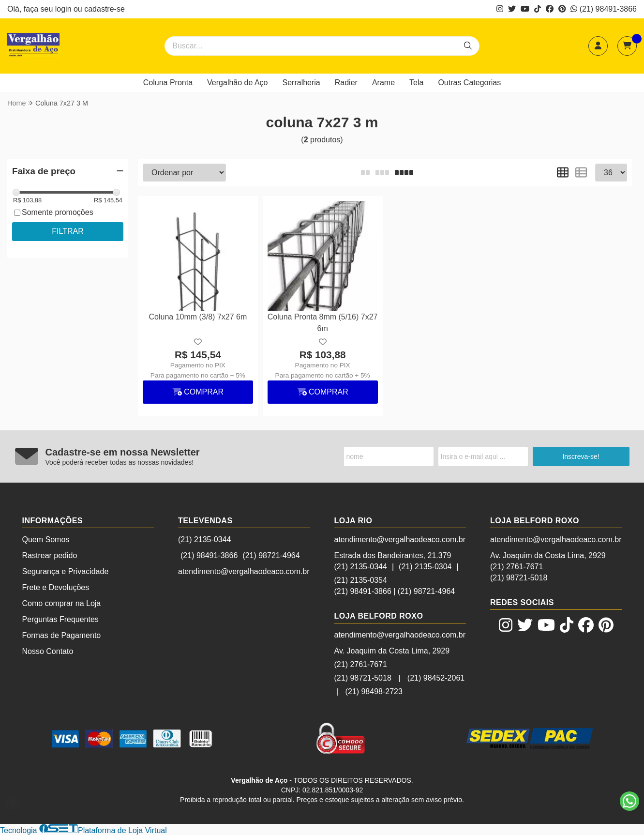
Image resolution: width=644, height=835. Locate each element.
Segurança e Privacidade (66, 571)
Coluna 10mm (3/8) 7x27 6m (198, 317)
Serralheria (301, 83)
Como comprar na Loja (62, 603)
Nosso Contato (48, 651)
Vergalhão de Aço (237, 83)
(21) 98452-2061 (436, 678)
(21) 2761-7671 (361, 664)
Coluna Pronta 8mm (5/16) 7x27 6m (323, 323)
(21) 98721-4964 (271, 555)
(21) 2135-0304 (425, 567)
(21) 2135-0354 (361, 580)
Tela (416, 83)
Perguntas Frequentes (60, 619)
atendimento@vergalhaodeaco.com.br (244, 571)
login (64, 9)
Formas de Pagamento (62, 635)
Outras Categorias (469, 83)
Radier (346, 83)
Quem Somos (46, 539)
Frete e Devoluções (56, 587)
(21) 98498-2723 (374, 691)
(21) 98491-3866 (604, 9)
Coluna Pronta (168, 83)
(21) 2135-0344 (204, 539)
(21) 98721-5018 (363, 678)
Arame (383, 83)
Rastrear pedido (50, 555)
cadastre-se (105, 9)
